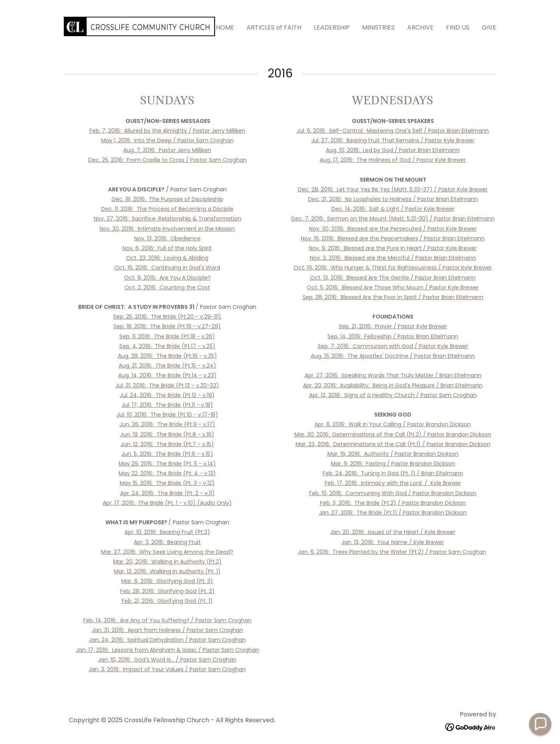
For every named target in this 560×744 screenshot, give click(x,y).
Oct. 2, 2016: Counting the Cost (167, 287)
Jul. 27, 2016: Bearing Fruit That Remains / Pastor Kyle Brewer (393, 140)
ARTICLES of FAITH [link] (274, 27)
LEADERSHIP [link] (332, 27)
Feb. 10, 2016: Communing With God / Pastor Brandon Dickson (393, 493)
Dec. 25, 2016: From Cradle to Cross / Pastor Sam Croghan (167, 160)
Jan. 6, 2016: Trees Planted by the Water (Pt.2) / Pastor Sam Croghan (392, 552)
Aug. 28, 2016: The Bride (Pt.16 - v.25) (167, 356)
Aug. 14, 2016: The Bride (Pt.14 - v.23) (167, 375)
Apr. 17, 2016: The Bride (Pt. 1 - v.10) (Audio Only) (167, 503)
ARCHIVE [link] (420, 27)
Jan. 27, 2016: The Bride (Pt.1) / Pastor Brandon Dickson (393, 513)
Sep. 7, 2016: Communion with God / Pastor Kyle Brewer (393, 346)
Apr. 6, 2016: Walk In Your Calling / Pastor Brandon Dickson (393, 424)
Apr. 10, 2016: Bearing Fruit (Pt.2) (167, 532)
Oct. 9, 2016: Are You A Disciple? (167, 278)
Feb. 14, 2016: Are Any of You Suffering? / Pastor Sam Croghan (167, 620)
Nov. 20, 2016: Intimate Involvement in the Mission (167, 229)
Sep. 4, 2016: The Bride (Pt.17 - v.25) (167, 346)
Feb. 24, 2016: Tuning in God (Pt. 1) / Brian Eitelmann (393, 473)
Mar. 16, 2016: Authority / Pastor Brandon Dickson (393, 454)
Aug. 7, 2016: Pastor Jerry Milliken (167, 150)
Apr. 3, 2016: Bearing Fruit (167, 542)
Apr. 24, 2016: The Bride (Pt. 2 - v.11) (167, 493)
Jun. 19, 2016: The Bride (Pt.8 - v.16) (167, 434)
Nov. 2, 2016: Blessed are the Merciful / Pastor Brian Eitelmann (393, 258)
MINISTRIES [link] (378, 27)
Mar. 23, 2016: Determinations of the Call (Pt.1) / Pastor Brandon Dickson (393, 444)
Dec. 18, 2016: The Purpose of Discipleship (167, 199)
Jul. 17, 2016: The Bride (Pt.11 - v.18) (167, 405)
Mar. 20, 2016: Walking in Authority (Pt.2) (167, 562)
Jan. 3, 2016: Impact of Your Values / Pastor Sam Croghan (167, 669)
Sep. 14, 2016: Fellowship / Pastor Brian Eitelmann (393, 336)
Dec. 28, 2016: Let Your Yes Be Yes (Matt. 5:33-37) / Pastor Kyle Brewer (393, 189)
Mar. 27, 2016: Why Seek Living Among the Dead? (167, 552)
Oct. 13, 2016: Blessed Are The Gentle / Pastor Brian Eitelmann (393, 278)
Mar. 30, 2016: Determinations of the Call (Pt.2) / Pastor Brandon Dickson (393, 434)
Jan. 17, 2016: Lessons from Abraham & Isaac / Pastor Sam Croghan (167, 650)
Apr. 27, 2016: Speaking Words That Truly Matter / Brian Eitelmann (393, 375)
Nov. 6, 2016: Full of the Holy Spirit (167, 248)
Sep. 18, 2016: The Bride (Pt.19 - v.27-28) (167, 326)
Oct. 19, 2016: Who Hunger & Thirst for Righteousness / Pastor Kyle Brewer (393, 268)
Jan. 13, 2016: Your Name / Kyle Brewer (393, 542)
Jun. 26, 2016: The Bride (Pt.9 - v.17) (167, 424)
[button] (540, 724)
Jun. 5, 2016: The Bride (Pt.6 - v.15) (167, 454)
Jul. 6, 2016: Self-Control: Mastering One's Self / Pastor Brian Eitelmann (393, 131)
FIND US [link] (458, 27)
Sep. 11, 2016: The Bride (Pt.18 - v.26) (167, 336)
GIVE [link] (489, 27)
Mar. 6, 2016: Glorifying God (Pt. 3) (167, 581)
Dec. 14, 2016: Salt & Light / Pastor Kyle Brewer (393, 209)
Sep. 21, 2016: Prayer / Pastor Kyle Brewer (393, 326)
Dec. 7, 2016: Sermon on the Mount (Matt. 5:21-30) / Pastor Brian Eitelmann (393, 219)
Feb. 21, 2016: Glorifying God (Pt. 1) (167, 601)
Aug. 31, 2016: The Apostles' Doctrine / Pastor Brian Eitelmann (393, 356)
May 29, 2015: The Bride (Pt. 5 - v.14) (167, 464)
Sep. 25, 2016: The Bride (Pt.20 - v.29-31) (167, 317)
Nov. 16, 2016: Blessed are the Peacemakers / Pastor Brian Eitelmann (393, 238)
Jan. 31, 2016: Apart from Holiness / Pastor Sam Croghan (167, 630)
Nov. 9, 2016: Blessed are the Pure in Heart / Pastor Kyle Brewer (393, 248)
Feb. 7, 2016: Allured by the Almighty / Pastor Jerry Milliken (167, 131)
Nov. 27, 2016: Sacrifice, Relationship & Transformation (167, 219)
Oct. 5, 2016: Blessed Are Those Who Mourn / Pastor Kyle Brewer (393, 287)
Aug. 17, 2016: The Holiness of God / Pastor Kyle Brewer (393, 160)
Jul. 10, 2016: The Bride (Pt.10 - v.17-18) (167, 415)
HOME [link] (225, 27)
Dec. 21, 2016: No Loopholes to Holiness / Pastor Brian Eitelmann (393, 199)
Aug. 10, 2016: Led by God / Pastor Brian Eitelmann (393, 150)
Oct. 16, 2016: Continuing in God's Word (167, 268)
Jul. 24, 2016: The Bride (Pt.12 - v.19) (167, 395)
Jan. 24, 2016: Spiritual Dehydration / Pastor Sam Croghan (167, 640)
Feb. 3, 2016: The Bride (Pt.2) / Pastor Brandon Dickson (393, 503)
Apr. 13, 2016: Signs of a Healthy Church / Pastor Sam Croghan (393, 395)
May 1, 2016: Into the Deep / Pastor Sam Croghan (167, 140)
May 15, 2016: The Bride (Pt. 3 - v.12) (167, 483)
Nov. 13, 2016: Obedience (167, 238)
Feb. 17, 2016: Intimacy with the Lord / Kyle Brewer (393, 483)
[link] (139, 26)
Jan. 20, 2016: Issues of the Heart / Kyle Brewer (393, 532)
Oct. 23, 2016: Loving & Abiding (167, 258)
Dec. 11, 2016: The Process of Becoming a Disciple (167, 209)
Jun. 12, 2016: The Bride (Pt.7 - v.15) (167, 444)
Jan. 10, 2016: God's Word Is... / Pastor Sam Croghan (167, 660)
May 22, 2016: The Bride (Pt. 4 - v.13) (167, 473)
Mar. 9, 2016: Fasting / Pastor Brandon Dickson (393, 464)
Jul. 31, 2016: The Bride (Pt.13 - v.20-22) (167, 385)
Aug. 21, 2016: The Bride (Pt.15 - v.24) (167, 366)
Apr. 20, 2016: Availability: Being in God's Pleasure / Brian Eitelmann (393, 385)
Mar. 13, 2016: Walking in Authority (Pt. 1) (167, 571)
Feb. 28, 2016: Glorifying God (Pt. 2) (167, 591)
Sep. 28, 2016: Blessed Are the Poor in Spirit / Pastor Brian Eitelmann (393, 297)
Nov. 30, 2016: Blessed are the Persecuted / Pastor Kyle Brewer (393, 229)
